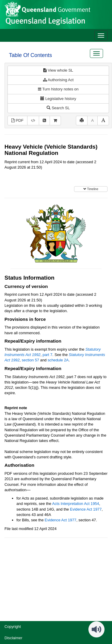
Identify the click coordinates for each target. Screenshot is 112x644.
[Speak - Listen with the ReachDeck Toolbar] (96, 629)
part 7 (48, 355)
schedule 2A (58, 360)
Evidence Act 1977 (86, 509)
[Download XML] (33, 121)
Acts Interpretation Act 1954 (76, 504)
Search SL (58, 108)
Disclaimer (13, 638)
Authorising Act (58, 80)
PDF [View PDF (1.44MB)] (17, 120)
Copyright (13, 627)
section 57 (30, 360)
